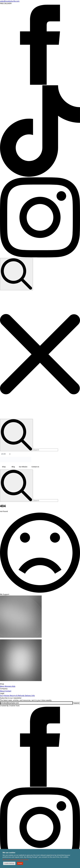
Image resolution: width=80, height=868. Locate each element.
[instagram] (40, 257)
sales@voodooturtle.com (10, 1)
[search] (16, 486)
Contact (8, 691)
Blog (13, 467)
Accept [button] (20, 863)
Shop (4, 467)
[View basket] (40, 454)
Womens (8, 686)
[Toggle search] (16, 274)
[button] (40, 355)
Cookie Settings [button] (9, 863)
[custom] (40, 176)
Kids (13, 686)
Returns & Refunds (17, 696)
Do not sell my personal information (16, 859)
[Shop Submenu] (8, 467)
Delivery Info (30, 696)
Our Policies (5, 696)
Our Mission (23, 467)
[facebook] (40, 84)
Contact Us (35, 467)
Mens (2, 686)
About (2, 691)
